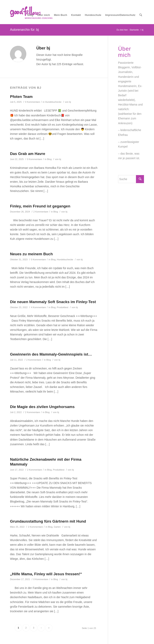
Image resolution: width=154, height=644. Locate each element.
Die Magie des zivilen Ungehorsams (42, 407)
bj (70, 102)
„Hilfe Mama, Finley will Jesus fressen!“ (46, 574)
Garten (57, 527)
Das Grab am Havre (28, 154)
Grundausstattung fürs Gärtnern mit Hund (48, 521)
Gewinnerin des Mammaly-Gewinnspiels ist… (51, 354)
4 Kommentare (38, 307)
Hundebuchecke (53, 102)
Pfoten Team (21, 97)
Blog (49, 159)
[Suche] (141, 15)
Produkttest (62, 307)
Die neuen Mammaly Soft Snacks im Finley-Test (53, 302)
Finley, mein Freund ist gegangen (40, 206)
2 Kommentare (41, 212)
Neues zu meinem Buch (31, 254)
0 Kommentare (32, 102)
